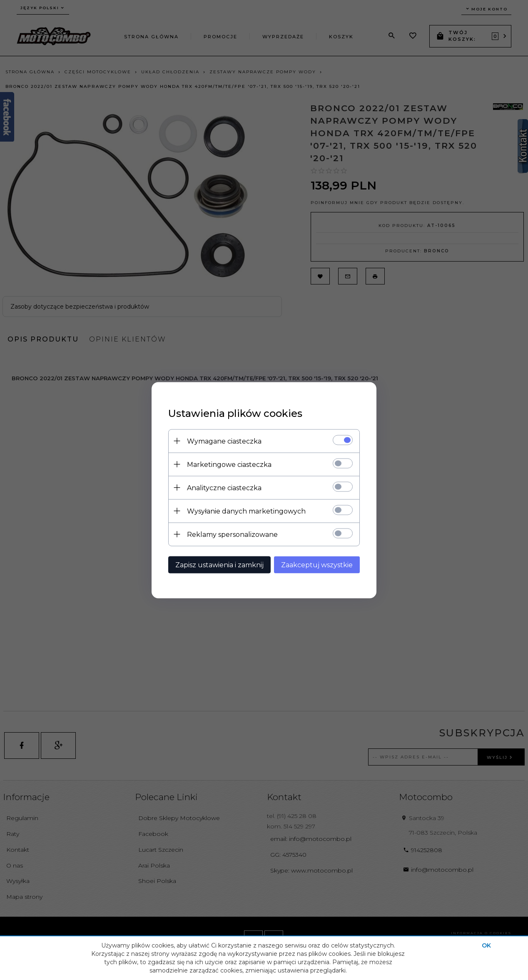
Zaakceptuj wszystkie (317, 565)
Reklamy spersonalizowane (232, 534)
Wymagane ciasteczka (224, 441)
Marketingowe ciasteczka (229, 464)
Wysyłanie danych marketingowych (246, 511)
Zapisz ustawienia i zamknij (219, 565)
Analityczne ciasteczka (224, 488)
